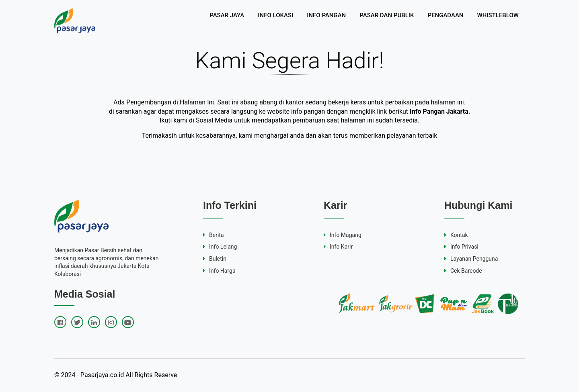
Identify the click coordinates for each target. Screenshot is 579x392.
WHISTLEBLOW (498, 15)
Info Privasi (461, 247)
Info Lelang (220, 247)
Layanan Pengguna (471, 259)
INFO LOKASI (275, 15)
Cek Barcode (463, 271)
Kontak (456, 235)
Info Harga (219, 271)
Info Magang (343, 235)
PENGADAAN (445, 15)
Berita (214, 235)
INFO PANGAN (326, 15)
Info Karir (338, 247)
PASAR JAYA (227, 15)
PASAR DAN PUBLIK (387, 15)
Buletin (215, 259)
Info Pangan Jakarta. (440, 111)
